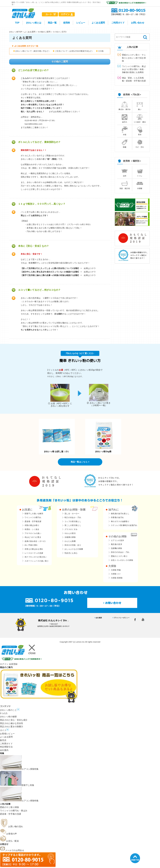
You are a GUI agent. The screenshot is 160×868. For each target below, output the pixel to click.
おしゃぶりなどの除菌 (74, 549)
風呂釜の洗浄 (116, 544)
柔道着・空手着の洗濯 (10, 814)
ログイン (4, 664)
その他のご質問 (44, 32)
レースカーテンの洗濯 (34, 553)
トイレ (140, 172)
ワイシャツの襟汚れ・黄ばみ (14, 811)
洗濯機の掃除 (116, 548)
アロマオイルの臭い (33, 533)
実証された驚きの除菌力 (12, 727)
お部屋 (140, 185)
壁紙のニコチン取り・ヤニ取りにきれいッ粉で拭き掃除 (134, 58)
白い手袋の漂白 (31, 545)
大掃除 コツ (116, 574)
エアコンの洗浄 (117, 540)
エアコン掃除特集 (19, 769)
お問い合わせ (138, 23)
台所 (125, 172)
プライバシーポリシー (122, 618)
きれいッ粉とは (34, 23)
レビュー (81, 23)
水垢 (125, 131)
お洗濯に (27, 510)
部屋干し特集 (17, 785)
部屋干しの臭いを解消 (34, 514)
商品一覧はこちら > (80, 462)
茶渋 (140, 131)
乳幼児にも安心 (71, 553)
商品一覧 (52, 23)
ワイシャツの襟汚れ (33, 517)
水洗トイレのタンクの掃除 (122, 560)
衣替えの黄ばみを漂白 (34, 549)
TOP (17, 23)
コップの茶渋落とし (73, 521)
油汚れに (114, 510)
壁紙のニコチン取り (119, 556)
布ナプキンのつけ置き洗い (36, 557)
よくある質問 (98, 23)
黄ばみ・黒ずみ (125, 106)
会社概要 (99, 618)
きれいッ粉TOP (16, 32)
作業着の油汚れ (117, 517)
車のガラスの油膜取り (120, 521)
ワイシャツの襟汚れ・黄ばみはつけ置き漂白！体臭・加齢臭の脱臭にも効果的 (134, 69)
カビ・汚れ (140, 144)
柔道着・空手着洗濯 (33, 521)
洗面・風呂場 (125, 185)
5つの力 (4, 713)
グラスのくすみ (71, 529)
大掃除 (112, 566)
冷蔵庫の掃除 (70, 537)
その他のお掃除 (117, 536)
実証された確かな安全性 (12, 723)
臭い (140, 106)
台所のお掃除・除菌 (74, 510)
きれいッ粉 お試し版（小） (57, 437)
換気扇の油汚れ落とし (120, 514)
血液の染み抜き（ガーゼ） (36, 541)
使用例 (66, 23)
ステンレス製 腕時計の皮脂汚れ (124, 525)
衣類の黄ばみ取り (32, 525)
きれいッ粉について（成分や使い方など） (33, 51)
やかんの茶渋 (70, 533)
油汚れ (125, 119)
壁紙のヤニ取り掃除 (9, 807)
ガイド (4, 730)
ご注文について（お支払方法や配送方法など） (74, 51)
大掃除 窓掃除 (117, 578)
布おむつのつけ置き (33, 537)
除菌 (125, 144)
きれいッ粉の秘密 (8, 717)
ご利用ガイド (118, 23)
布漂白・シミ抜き (32, 529)
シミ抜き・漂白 (140, 119)
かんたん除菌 (70, 541)
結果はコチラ (90, 268)
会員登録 (13, 664)
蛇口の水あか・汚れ (73, 517)
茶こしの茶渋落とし (73, 525)
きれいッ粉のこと (10, 710)
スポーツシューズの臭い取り (37, 561)
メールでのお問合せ (12, 850)
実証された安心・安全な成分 (14, 720)
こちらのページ (28, 78)
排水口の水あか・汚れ (120, 552)
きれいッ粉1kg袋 (103, 437)
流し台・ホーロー (72, 514)
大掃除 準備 (116, 570)
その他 (101, 51)
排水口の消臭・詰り (73, 545)
